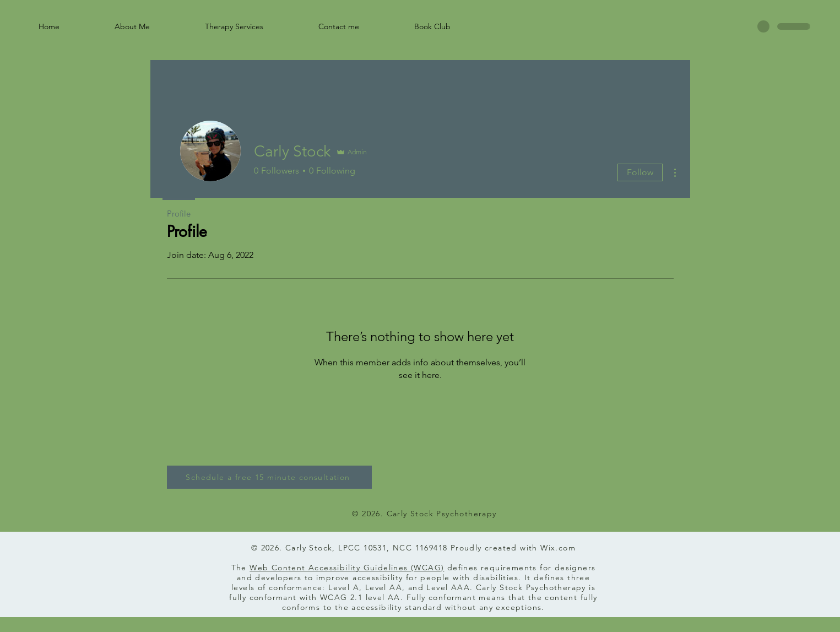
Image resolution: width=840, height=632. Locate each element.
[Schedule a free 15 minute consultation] (269, 477)
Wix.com (558, 548)
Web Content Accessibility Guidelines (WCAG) (347, 568)
